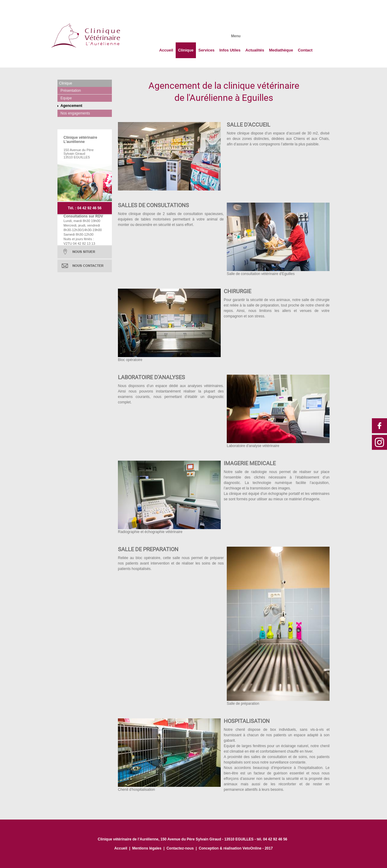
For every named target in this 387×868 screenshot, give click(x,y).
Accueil (166, 50)
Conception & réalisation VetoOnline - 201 (235, 848)
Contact (305, 50)
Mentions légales (147, 848)
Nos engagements (75, 113)
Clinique (186, 50)
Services (207, 50)
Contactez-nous (180, 848)
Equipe (66, 98)
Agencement (71, 106)
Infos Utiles (230, 50)
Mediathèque (281, 50)
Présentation (71, 91)
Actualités (255, 50)
